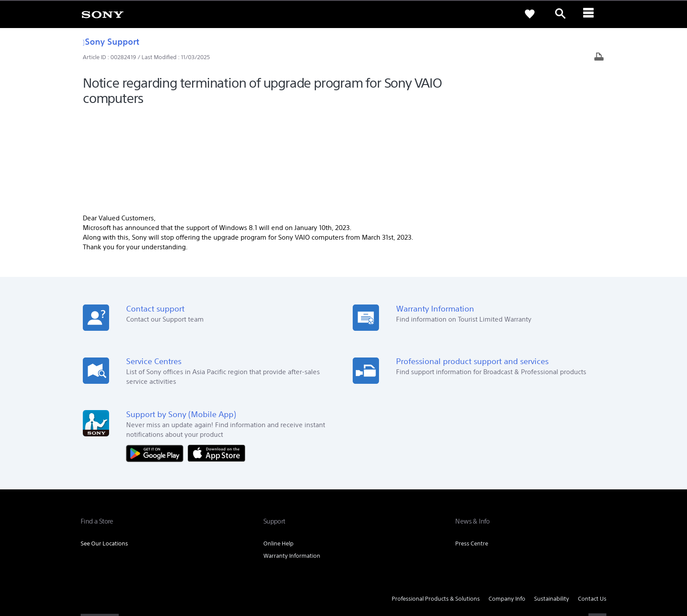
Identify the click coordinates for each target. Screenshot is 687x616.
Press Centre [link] (472, 450)
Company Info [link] (507, 505)
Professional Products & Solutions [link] (436, 505)
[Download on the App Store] (216, 359)
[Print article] (599, 58)
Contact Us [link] (592, 505)
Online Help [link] (278, 450)
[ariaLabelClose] (591, 14)
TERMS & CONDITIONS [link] (106, 568)
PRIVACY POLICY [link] (156, 568)
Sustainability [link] (552, 505)
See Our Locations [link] (104, 450)
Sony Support (111, 41)
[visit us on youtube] (597, 527)
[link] (103, 14)
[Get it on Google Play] (157, 359)
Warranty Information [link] (292, 462)
